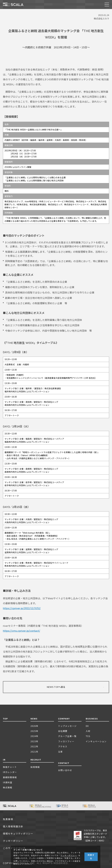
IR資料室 (8, 782)
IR (4, 760)
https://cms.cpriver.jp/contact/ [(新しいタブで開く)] (22, 631)
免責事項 (8, 819)
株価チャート (10, 767)
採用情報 (35, 767)
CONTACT (64, 763)
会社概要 (63, 731)
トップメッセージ (67, 726)
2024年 (34, 736)
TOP (5, 718)
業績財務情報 (10, 777)
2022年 (34, 746)
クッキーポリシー (13, 841)
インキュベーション (96, 741)
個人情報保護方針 (13, 827)
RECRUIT (36, 760)
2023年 (34, 741)
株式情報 (8, 787)
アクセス (63, 746)
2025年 (34, 731)
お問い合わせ (65, 770)
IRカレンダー (10, 772)
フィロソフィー (66, 741)
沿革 (60, 752)
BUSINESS (92, 718)
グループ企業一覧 (67, 736)
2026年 (34, 726)
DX (87, 726)
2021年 (34, 752)
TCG (88, 736)
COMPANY (64, 718)
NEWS (34, 718)
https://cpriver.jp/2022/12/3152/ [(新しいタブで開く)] (22, 608)
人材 (88, 731)
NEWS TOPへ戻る (56, 687)
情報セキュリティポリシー (18, 834)
